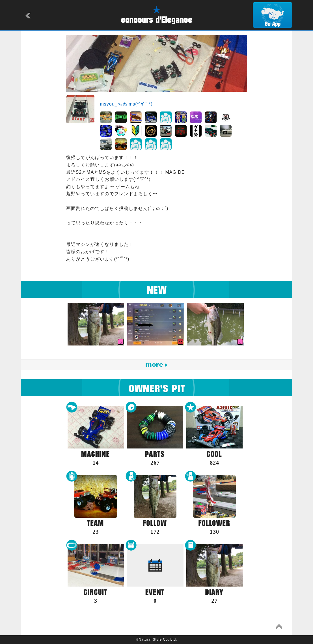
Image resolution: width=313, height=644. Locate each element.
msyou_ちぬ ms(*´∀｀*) (126, 104)
